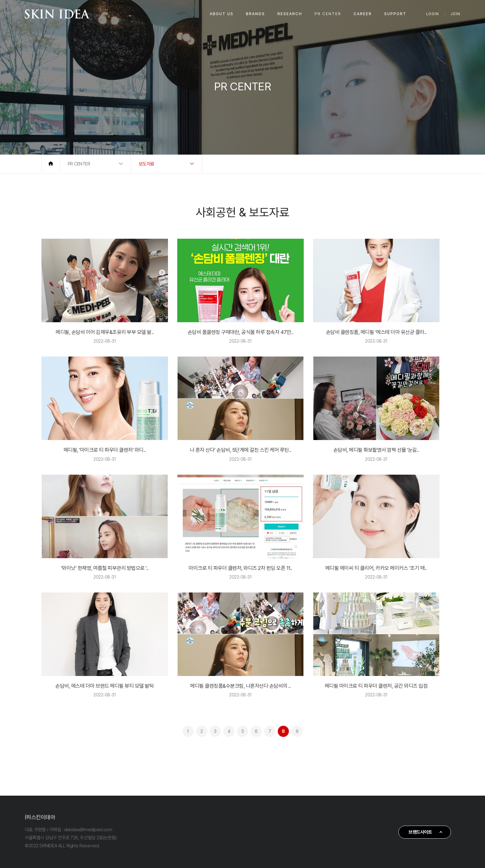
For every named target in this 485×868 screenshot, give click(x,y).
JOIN (455, 14)
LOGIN (433, 14)
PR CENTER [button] (79, 164)
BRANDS (255, 14)
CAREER (363, 14)
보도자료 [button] (147, 164)
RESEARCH (290, 14)
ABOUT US (222, 14)
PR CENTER (328, 14)
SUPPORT (395, 14)
